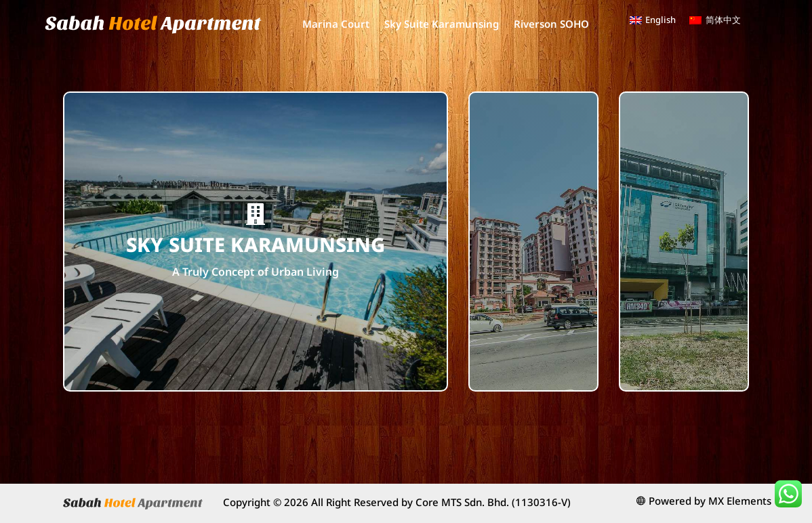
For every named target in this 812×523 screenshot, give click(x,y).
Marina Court (336, 24)
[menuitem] (653, 20)
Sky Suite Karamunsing (442, 24)
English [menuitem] (661, 20)
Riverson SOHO (551, 24)
